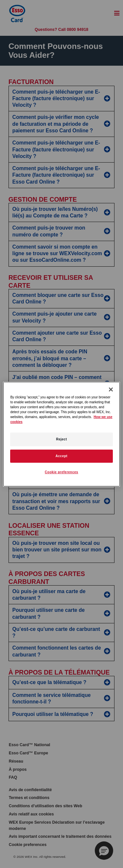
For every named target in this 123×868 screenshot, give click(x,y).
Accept (61, 456)
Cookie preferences (62, 472)
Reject (61, 439)
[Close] (111, 389)
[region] (61, 434)
